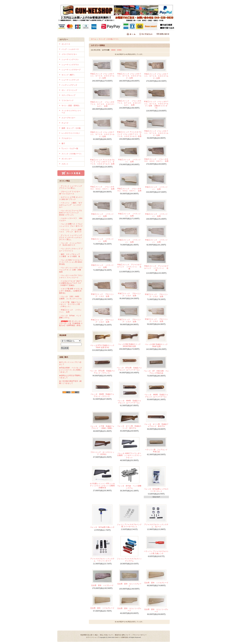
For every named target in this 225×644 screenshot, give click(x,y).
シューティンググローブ (71, 70)
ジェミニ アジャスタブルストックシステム (129, 560)
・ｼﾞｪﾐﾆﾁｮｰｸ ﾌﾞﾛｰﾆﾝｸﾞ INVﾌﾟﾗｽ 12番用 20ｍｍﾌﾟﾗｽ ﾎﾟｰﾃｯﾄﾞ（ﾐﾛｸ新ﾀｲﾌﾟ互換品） (71, 283)
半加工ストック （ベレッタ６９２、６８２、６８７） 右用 (156, 160)
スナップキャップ (68, 95)
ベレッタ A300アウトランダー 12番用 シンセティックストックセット (130, 455)
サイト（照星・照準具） (71, 106)
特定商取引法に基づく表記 (89, 635)
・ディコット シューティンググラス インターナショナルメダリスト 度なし (71, 237)
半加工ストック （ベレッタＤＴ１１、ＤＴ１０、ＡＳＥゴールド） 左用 (102, 104)
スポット (65, 164)
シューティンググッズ (70, 80)
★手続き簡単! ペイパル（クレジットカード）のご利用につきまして (71, 370)
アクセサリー (67, 138)
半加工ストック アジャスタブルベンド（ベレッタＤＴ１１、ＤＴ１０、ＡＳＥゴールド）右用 (129, 134)
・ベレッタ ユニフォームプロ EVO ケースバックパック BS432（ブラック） (71, 213)
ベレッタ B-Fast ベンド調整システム (129, 487)
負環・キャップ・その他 (71, 128)
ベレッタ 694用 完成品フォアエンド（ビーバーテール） (129, 402)
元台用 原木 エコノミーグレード (129, 609)
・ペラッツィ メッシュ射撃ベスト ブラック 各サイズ (70, 231)
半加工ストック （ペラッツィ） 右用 (156, 188)
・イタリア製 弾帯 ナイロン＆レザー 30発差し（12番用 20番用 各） (71, 291)
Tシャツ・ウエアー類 (70, 149)
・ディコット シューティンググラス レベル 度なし (71, 187)
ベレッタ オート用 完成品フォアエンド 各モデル (156, 425)
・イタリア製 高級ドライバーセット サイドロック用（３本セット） (70, 304)
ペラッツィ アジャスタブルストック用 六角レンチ (156, 552)
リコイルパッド (68, 100)
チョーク (65, 123)
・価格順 (113, 50)
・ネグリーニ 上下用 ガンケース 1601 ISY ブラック (71, 198)
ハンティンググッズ (69, 85)
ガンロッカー (67, 159)
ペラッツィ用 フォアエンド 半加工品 (157, 451)
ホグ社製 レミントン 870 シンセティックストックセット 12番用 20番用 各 (102, 486)
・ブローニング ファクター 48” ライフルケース (70, 193)
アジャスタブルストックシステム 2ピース (156, 526)
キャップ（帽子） (68, 75)
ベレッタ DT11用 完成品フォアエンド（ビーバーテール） (129, 369)
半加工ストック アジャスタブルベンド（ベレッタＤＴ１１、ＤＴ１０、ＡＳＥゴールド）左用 (102, 162)
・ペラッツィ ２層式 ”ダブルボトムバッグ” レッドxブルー (71, 205)
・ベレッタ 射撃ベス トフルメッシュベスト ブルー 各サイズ (71, 225)
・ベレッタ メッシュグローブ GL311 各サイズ (70, 244)
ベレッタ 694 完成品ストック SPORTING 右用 (129, 345)
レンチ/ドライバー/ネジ (71, 133)
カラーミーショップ (93, 637)
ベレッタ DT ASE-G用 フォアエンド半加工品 (156, 372)
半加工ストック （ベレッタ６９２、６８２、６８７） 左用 (129, 190)
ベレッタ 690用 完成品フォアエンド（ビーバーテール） (156, 396)
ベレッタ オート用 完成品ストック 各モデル (129, 427)
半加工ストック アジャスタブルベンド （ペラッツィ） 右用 (129, 267)
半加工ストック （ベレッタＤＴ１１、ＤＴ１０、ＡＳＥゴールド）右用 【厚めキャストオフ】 (156, 105)
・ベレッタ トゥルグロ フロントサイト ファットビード (71, 276)
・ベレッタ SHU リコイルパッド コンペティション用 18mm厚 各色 (71, 262)
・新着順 (119, 50)
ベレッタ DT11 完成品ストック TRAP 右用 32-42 (102, 346)
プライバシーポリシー (139, 635)
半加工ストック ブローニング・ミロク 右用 (102, 295)
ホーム (94, 39)
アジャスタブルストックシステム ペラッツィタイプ (102, 560)
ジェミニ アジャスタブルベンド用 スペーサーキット (129, 526)
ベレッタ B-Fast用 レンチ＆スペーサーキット (156, 490)
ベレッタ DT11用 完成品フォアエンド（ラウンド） (102, 372)
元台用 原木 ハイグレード (102, 585)
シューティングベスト (70, 59)
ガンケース (66, 44)
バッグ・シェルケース (70, 49)
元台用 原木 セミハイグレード (129, 585)
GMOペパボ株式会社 (122, 637)
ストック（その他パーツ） (72, 154)
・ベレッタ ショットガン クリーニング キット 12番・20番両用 (71, 270)
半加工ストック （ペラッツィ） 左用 (129, 161)
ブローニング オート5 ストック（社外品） (102, 453)
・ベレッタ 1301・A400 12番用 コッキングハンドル (70, 298)
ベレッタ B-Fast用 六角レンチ (102, 527)
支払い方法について (106, 635)
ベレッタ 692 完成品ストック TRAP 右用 (156, 345)
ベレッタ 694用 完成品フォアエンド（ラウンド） (102, 395)
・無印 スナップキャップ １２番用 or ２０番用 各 (70, 255)
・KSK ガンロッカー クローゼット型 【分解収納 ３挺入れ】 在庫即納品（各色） (71, 323)
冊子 (63, 144)
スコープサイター (68, 118)
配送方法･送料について (123, 635)
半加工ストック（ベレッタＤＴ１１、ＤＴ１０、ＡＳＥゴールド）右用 (102, 76)
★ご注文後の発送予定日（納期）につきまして (70, 382)
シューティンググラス (70, 65)
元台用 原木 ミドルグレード (156, 583)
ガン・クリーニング (69, 90)
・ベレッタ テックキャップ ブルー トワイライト (71, 250)
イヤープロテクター (69, 54)
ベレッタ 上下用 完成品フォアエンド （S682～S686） (102, 427)
